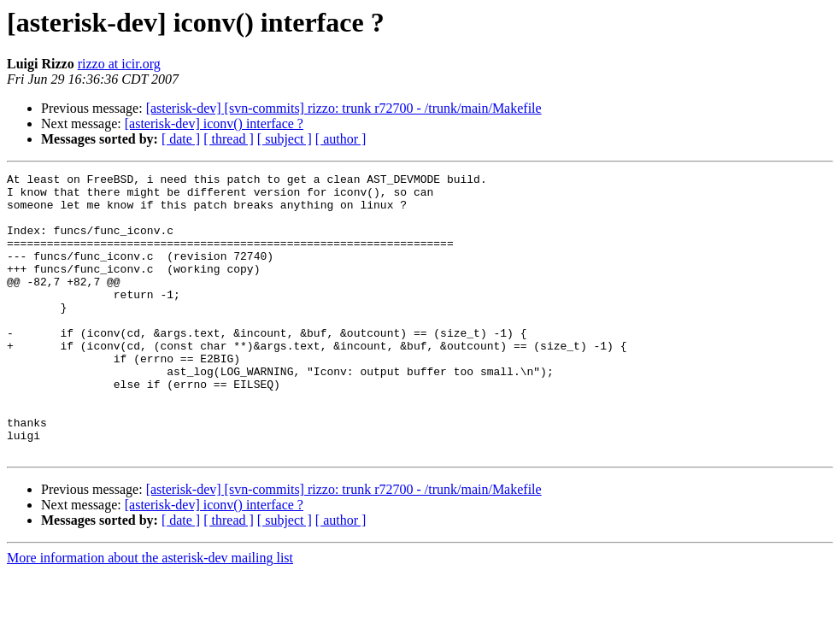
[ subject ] (285, 139)
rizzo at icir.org (119, 64)
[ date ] (181, 139)
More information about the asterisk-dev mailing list (150, 614)
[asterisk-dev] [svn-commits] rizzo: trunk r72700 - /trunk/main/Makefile (344, 108)
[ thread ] (229, 139)
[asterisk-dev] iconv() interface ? (214, 123)
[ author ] (341, 139)
